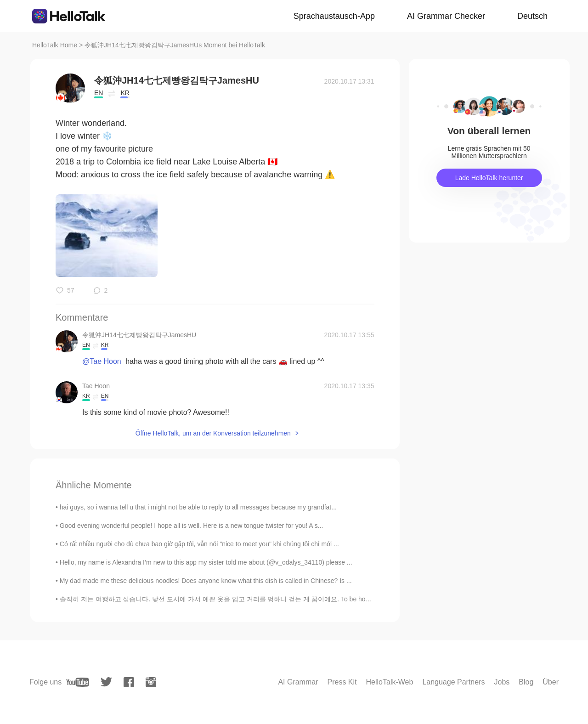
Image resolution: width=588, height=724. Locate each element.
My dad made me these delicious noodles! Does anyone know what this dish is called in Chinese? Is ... (206, 581)
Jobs (502, 682)
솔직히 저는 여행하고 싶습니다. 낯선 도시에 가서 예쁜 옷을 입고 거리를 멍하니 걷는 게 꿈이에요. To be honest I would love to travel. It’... (256, 599)
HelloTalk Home (55, 45)
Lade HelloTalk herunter (489, 178)
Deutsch (532, 16)
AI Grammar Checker (446, 16)
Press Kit (342, 682)
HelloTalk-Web (390, 682)
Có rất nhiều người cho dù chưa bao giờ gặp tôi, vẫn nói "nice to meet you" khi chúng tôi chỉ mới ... (199, 544)
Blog (526, 682)
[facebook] (129, 682)
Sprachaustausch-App (334, 16)
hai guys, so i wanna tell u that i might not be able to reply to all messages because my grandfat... (198, 507)
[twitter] (106, 682)
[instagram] (151, 682)
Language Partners (453, 682)
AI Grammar (298, 682)
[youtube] (78, 682)
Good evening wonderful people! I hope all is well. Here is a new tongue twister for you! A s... (192, 526)
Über (551, 682)
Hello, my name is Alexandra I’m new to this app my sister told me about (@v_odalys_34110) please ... (206, 562)
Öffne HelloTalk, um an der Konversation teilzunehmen (213, 433)
